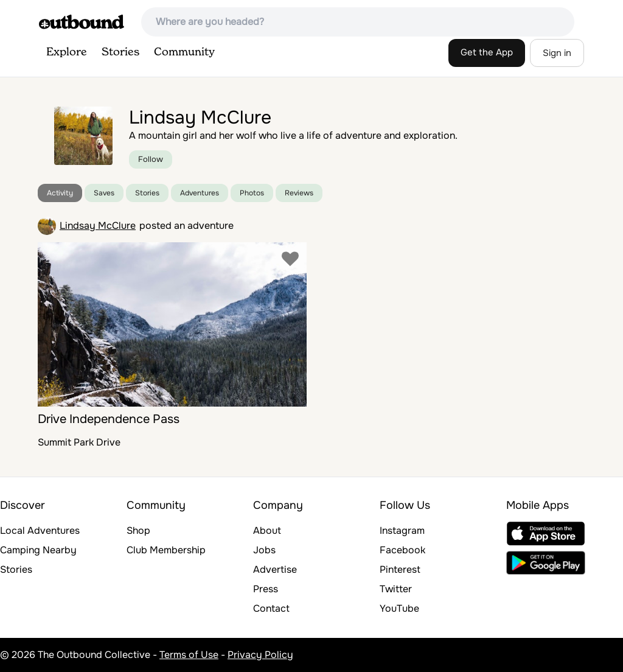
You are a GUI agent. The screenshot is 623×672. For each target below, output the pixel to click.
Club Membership (166, 550)
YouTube (399, 608)
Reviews (299, 193)
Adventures (200, 193)
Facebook (402, 550)
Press (266, 589)
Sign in (557, 53)
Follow (151, 159)
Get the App (487, 52)
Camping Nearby (38, 550)
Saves (104, 193)
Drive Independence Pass (109, 419)
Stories (120, 52)
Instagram (402, 530)
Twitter (396, 589)
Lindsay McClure (98, 226)
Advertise (275, 569)
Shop (138, 530)
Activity (60, 193)
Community (184, 52)
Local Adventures (40, 530)
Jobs (264, 550)
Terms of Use (189, 655)
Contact (271, 608)
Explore (67, 52)
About (267, 530)
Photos (252, 193)
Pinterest (400, 569)
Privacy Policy (260, 655)
